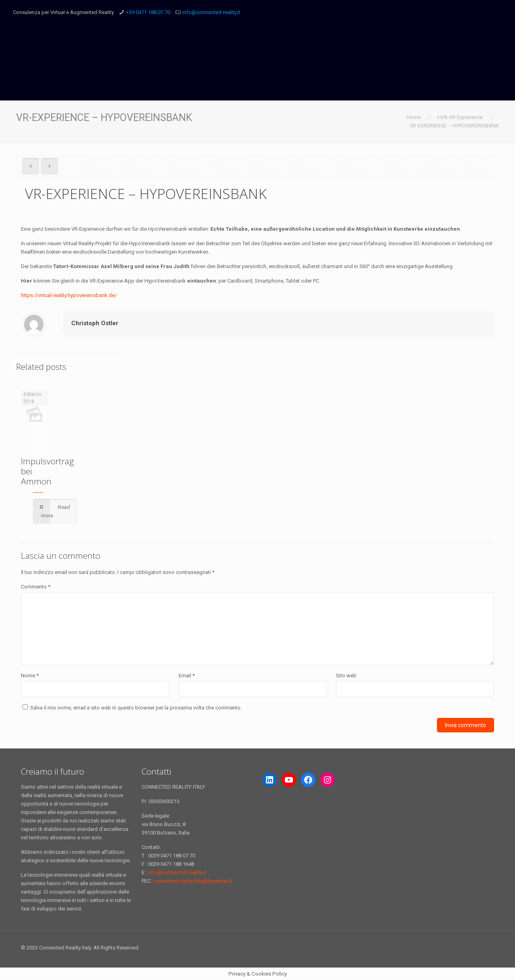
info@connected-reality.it (211, 12)
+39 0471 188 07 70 (148, 12)
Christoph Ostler (95, 323)
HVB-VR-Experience (460, 117)
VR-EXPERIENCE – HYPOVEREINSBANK (454, 126)
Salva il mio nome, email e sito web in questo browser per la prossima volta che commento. (136, 708)
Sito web (346, 676)
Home (414, 117)
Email (187, 676)
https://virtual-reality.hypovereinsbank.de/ (69, 295)
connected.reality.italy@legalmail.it (193, 881)
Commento (36, 587)
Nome (30, 676)
